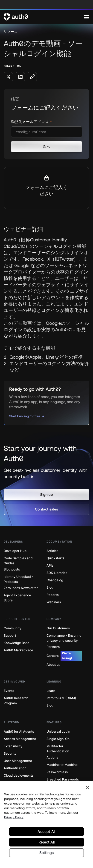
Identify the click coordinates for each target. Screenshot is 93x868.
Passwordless (57, 772)
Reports (53, 595)
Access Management (20, 739)
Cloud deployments (19, 776)
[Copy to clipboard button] (32, 77)
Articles (52, 551)
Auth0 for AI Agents (19, 732)
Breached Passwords (63, 779)
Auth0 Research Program (16, 701)
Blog (50, 588)
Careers (64, 656)
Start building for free (25, 416)
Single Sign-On (58, 739)
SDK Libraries (57, 573)
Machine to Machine (62, 765)
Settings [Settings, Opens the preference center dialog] (47, 853)
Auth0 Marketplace (18, 650)
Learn (51, 691)
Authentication (15, 768)
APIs (50, 566)
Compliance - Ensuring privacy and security (64, 638)
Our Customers (58, 628)
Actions (52, 757)
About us (53, 665)
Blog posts (12, 569)
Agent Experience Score (17, 598)
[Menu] (87, 17)
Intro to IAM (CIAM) (61, 698)
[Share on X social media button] (8, 77)
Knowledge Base (16, 643)
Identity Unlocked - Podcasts (18, 579)
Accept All (46, 832)
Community (13, 628)
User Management (18, 761)
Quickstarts (55, 558)
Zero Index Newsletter (21, 588)
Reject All (46, 842)
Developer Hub (15, 551)
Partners (53, 647)
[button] (46, 495)
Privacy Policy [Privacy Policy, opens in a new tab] (14, 817)
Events (9, 691)
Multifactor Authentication (58, 749)
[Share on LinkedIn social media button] (20, 77)
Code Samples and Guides (18, 561)
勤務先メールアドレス (30, 122)
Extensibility (13, 746)
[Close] (87, 787)
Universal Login (58, 732)
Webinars (54, 602)
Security (10, 754)
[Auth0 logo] (44, 17)
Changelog (55, 580)
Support (10, 636)
